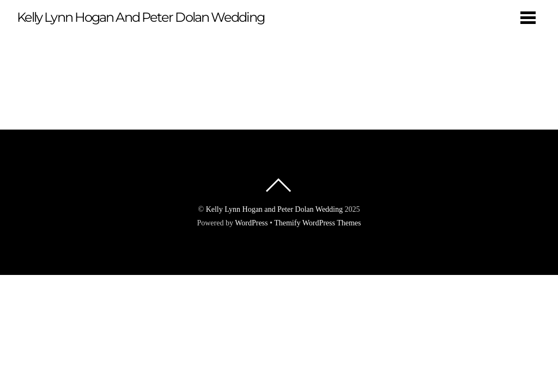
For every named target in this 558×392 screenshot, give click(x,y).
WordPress (251, 223)
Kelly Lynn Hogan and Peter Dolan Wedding (274, 209)
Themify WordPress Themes (317, 223)
